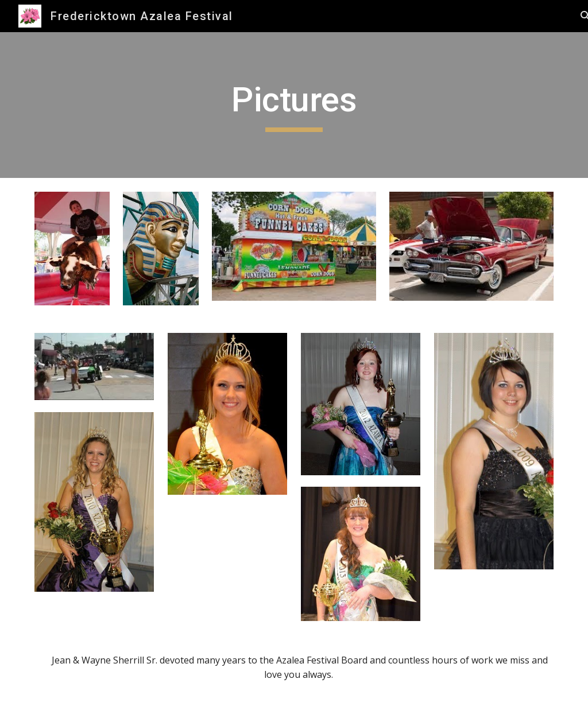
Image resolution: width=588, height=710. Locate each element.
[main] (294, 105)
